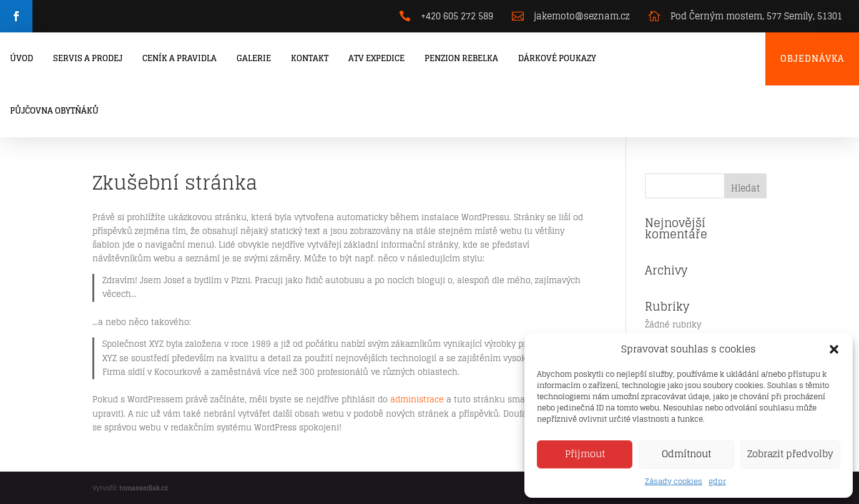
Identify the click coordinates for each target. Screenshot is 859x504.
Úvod (22, 58)
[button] (834, 349)
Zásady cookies (674, 481)
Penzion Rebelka (461, 58)
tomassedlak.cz (144, 488)
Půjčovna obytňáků (54, 111)
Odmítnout (686, 454)
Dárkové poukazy (557, 58)
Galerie (254, 58)
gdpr (717, 481)
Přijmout (585, 454)
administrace (417, 400)
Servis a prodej (88, 58)
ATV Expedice (376, 58)
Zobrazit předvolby (790, 454)
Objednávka (812, 58)
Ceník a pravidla (179, 58)
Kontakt (310, 58)
